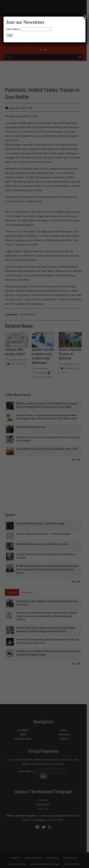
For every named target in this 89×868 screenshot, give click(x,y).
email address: (13, 29)
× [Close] (85, 17)
